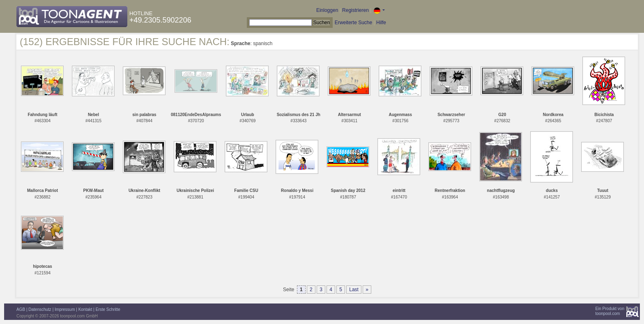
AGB (21, 309)
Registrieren (355, 10)
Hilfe (381, 23)
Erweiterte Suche (353, 23)
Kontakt (85, 309)
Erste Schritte (108, 309)
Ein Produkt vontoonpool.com (610, 311)
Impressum (65, 309)
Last (354, 290)
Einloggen (327, 10)
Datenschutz (40, 309)
